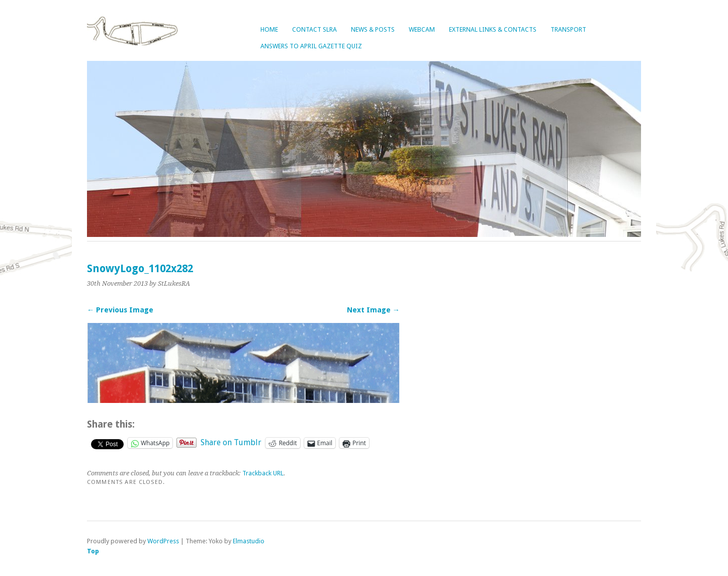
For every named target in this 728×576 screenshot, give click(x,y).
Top (93, 551)
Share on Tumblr (231, 442)
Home (269, 29)
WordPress (163, 541)
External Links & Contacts (493, 29)
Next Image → (373, 310)
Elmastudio (249, 541)
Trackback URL (263, 473)
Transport (568, 29)
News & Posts (373, 29)
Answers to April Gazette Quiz (311, 46)
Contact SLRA (314, 29)
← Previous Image (120, 310)
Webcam (422, 29)
